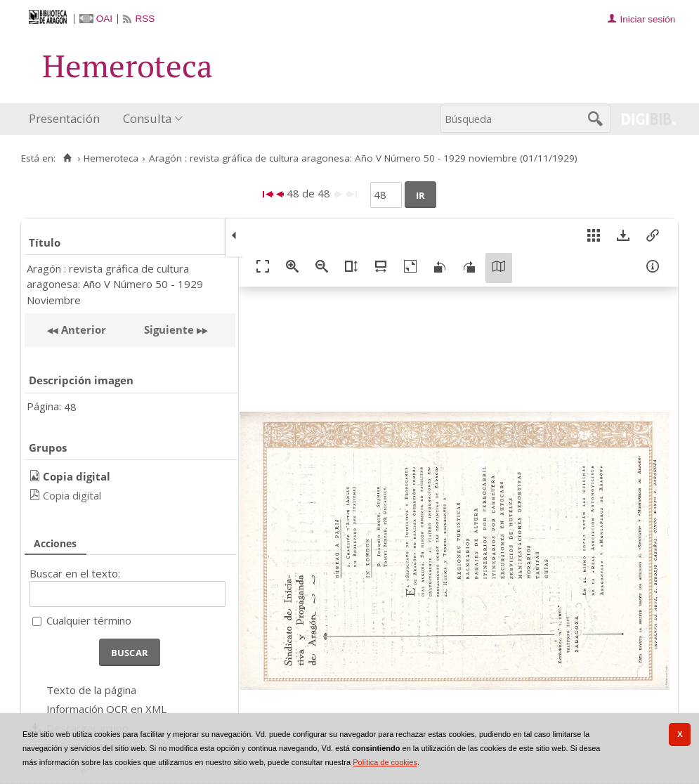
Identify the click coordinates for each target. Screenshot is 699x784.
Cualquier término (89, 620)
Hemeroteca (111, 158)
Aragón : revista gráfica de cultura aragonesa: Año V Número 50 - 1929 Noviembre (115, 284)
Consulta (147, 118)
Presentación (64, 118)
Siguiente (169, 329)
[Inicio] (67, 158)
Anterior (82, 329)
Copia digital (72, 495)
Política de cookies (385, 762)
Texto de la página (91, 690)
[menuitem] (67, 119)
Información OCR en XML (106, 709)
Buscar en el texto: (75, 573)
